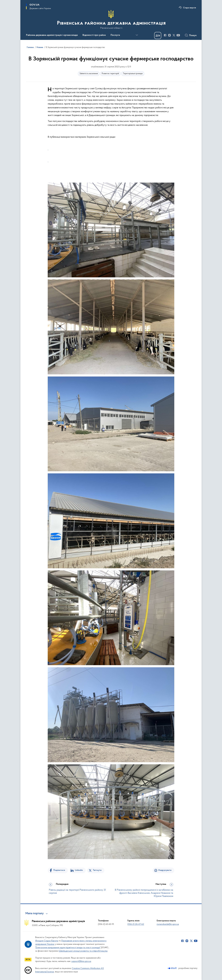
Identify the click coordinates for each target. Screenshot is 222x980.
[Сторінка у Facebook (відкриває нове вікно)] (165, 35)
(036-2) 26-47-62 (136, 924)
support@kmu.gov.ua (81, 961)
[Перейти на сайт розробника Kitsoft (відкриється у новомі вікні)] (173, 968)
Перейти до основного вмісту (2, 2)
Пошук (193, 36)
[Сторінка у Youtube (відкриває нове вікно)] (178, 35)
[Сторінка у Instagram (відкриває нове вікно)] (169, 35)
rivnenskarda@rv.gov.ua (168, 924)
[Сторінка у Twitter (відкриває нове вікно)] (174, 35)
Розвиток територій (110, 74)
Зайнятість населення (89, 74)
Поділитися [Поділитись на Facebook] (59, 870)
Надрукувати (165, 870)
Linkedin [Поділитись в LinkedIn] (79, 870)
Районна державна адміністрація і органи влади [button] (52, 35)
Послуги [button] (115, 35)
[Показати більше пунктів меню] (137, 35)
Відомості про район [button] (94, 35)
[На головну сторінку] (111, 20)
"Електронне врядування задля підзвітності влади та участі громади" (68, 948)
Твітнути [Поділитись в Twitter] (97, 870)
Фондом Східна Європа (47, 941)
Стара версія (190, 8)
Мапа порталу (35, 914)
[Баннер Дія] (158, 36)
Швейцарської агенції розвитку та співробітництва (83, 951)
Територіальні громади (133, 74)
